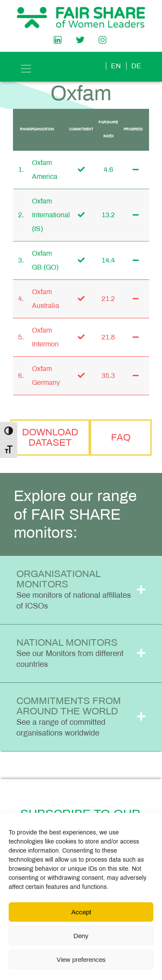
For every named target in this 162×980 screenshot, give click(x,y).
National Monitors (70, 653)
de (136, 66)
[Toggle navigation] (26, 69)
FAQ (121, 437)
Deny (81, 936)
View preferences (81, 960)
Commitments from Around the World (69, 716)
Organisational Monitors (74, 589)
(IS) (37, 229)
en (116, 66)
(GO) (51, 267)
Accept (81, 912)
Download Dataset (50, 437)
